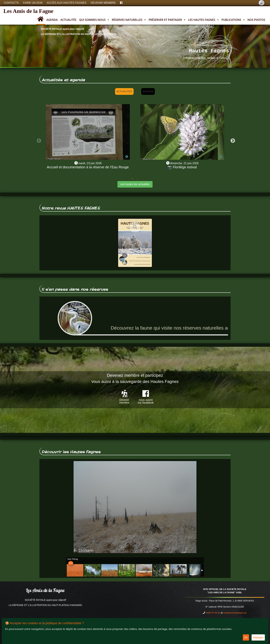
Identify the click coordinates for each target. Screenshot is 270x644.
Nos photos (256, 20)
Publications (233, 20)
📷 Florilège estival (182, 167)
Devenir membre (103, 3)
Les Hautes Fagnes (203, 20)
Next (232, 140)
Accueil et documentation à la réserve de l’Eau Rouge (88, 167)
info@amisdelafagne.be (235, 613)
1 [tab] (132, 178)
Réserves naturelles (129, 20)
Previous (38, 140)
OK (246, 637)
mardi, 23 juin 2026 (90, 163)
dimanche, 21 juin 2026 (184, 163)
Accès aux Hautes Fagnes (67, 3)
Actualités (68, 20)
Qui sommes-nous (94, 20)
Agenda (52, 20)
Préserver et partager (167, 20)
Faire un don (33, 3)
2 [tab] (138, 178)
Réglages (258, 637)
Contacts (11, 3)
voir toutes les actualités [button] (135, 184)
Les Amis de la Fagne (28, 11)
